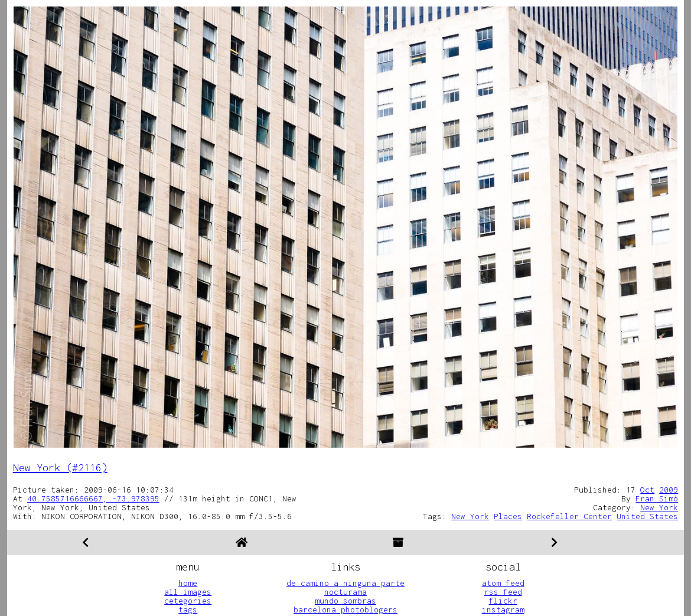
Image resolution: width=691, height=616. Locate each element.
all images (188, 592)
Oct (647, 490)
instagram (503, 610)
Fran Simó (657, 498)
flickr (503, 601)
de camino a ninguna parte (345, 583)
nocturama (345, 592)
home (188, 583)
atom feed (503, 583)
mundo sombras (345, 601)
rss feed (503, 592)
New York (659, 507)
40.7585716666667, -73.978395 (93, 498)
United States (647, 516)
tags (188, 610)
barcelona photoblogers (345, 610)
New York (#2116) (60, 467)
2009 (669, 490)
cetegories (188, 601)
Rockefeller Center (569, 516)
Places (508, 516)
